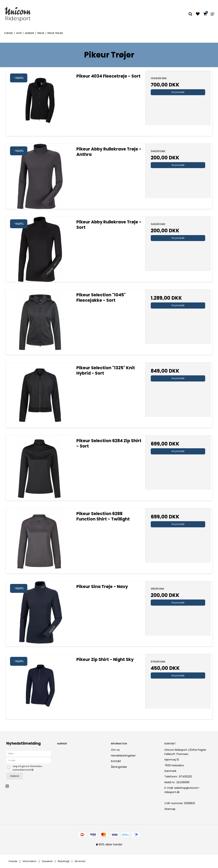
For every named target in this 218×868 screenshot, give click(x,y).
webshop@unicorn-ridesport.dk (182, 790)
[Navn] (29, 754)
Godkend (15, 776)
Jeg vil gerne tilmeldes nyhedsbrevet (32, 768)
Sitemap (170, 809)
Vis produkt (178, 92)
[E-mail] (29, 760)
